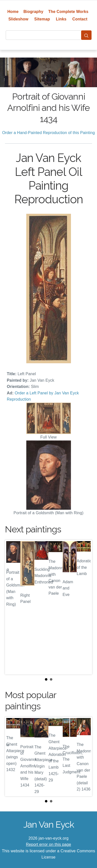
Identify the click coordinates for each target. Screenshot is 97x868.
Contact (80, 19)
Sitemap (42, 19)
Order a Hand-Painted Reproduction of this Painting (49, 133)
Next (84, 607)
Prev (13, 607)
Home (13, 12)
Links (61, 19)
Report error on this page (49, 844)
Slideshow (18, 19)
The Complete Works (68, 12)
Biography (33, 12)
